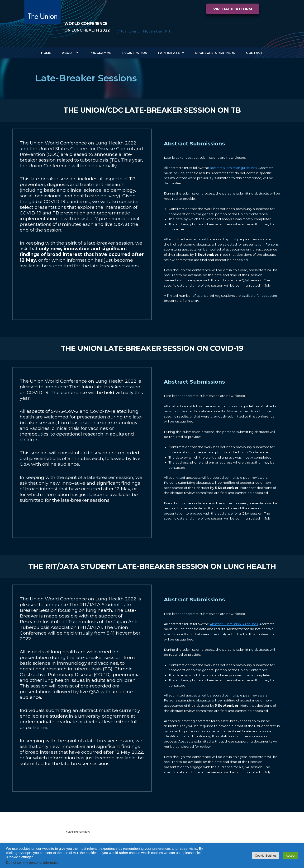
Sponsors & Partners (215, 53)
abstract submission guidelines (235, 168)
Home (46, 53)
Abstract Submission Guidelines (235, 624)
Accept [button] (290, 856)
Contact (254, 53)
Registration (135, 53)
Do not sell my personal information (33, 863)
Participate (171, 53)
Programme (100, 53)
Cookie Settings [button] (266, 856)
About (70, 53)
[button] (233, 9)
